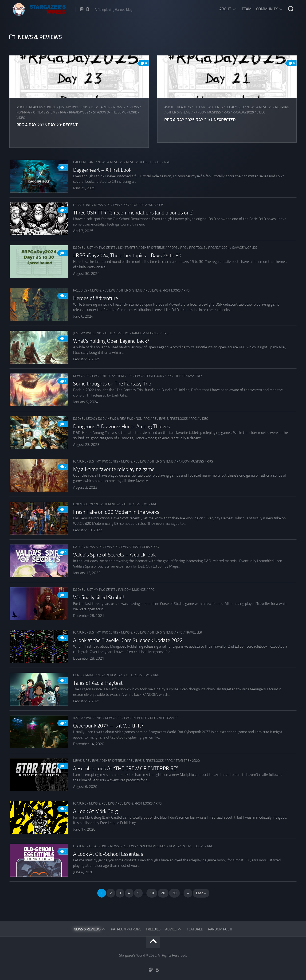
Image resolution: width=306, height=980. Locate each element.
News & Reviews (126, 107)
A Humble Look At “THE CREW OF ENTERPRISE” (126, 769)
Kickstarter (101, 107)
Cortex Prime (84, 675)
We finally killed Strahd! (98, 598)
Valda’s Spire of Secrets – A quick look (114, 555)
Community (267, 9)
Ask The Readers (30, 107)
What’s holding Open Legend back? (111, 341)
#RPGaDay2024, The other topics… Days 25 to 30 (127, 256)
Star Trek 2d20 (188, 761)
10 (152, 893)
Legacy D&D (235, 107)
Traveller (194, 632)
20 (163, 893)
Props (173, 248)
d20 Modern (83, 504)
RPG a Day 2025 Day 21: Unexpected (200, 120)
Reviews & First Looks (144, 162)
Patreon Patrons (126, 929)
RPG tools (197, 248)
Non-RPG (23, 112)
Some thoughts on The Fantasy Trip (112, 384)
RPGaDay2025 (80, 112)
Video (21, 118)
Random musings (208, 112)
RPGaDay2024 (219, 248)
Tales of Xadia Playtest (98, 683)
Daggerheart (84, 162)
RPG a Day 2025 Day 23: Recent (47, 125)
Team (247, 9)
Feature (80, 461)
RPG (63, 112)
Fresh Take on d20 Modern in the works (116, 512)
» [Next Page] (188, 893)
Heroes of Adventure (96, 298)
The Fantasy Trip (189, 376)
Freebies (80, 290)
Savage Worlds (245, 248)
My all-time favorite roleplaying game (114, 469)
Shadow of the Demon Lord (115, 112)
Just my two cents (74, 107)
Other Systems (45, 112)
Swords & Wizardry (148, 205)
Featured (195, 929)
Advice (171, 929)
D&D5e (51, 107)
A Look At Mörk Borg (95, 811)
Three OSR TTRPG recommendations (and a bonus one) (133, 213)
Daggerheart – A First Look (102, 170)
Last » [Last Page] (201, 893)
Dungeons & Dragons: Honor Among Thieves (121, 427)
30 (174, 893)
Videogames (169, 718)
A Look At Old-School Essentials (108, 854)
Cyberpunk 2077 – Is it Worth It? (108, 726)
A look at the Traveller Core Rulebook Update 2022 (128, 640)
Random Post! (220, 929)
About (225, 9)
